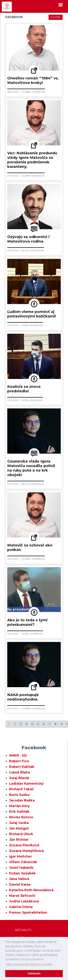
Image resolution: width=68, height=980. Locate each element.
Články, (27, 92)
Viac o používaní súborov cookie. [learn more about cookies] (29, 964)
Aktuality (23, 930)
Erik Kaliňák (19, 812)
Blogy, (26, 250)
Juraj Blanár (19, 778)
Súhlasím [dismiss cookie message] (34, 973)
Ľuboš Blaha (19, 772)
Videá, (26, 325)
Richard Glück (21, 834)
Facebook (38, 92)
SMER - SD (18, 756)
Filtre (56, 17)
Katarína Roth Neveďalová (31, 890)
